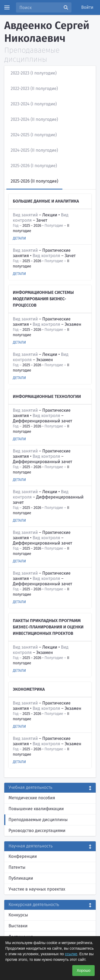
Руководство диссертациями (37, 831)
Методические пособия (32, 798)
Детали (19, 238)
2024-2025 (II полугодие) (34, 150)
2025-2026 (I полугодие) (34, 166)
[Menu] (7, 7)
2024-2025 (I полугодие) (34, 135)
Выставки (18, 926)
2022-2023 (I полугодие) (34, 73)
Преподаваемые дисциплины (38, 820)
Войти (87, 7)
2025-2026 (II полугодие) (34, 181)
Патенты (17, 867)
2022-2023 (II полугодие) (34, 88)
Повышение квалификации (36, 809)
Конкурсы (18, 915)
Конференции (23, 856)
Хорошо (83, 970)
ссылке (71, 954)
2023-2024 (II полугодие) (34, 119)
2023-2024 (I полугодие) (34, 104)
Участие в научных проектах (37, 889)
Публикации (21, 878)
